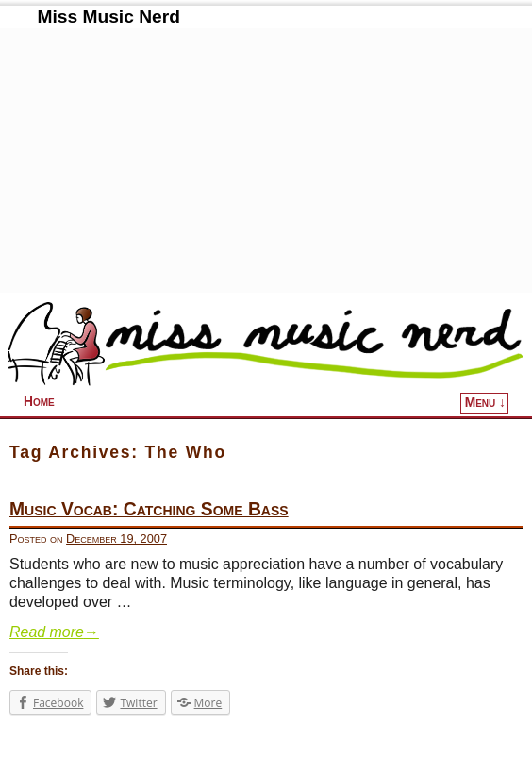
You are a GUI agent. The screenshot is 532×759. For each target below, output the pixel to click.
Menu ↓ (485, 403)
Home (39, 402)
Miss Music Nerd (108, 17)
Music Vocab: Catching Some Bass (149, 509)
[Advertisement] (266, 160)
